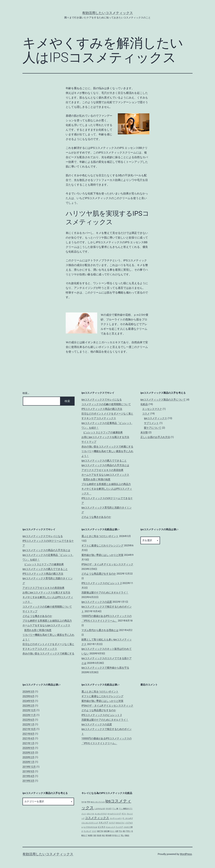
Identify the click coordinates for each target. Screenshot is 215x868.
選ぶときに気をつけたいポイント (100, 536)
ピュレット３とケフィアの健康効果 (103, 432)
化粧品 (144, 404)
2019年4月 (28, 776)
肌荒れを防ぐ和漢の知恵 (97, 479)
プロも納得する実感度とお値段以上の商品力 (106, 484)
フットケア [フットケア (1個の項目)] (119, 827)
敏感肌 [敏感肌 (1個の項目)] (90, 835)
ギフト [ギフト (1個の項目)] (124, 814)
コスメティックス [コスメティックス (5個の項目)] (97, 818)
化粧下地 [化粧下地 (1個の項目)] (100, 831)
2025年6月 (28, 696)
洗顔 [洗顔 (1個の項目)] (95, 835)
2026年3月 (28, 692)
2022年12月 (29, 710)
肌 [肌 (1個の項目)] (113, 835)
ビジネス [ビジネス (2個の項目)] (102, 827)
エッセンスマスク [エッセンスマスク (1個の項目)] (101, 814)
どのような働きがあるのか (96, 517)
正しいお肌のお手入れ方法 (155, 437)
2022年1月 (28, 724)
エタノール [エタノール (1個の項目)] (90, 814)
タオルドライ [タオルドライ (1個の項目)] (120, 823)
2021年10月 (29, 729)
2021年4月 (28, 738)
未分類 (144, 432)
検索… (26, 393)
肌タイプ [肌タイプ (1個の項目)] (117, 835)
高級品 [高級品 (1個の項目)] (127, 835)
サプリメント (151, 423)
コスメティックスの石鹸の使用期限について (106, 404)
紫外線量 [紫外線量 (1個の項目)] (109, 835)
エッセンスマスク (152, 409)
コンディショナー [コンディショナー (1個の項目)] (116, 818)
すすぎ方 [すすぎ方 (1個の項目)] (109, 809)
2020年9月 (28, 748)
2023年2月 (28, 706)
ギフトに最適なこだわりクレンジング (102, 545)
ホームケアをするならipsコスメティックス (105, 475)
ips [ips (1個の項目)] (85, 802)
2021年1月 (28, 743)
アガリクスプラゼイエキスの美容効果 (102, 470)
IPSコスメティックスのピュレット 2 (102, 583)
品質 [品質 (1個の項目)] (117, 831)
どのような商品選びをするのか (99, 574)
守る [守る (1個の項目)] (120, 831)
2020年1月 (28, 762)
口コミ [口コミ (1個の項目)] (112, 831)
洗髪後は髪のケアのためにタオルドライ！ (105, 592)
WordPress (186, 854)
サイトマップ (89, 442)
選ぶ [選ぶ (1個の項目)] (123, 835)
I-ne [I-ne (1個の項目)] (83, 802)
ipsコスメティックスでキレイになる (102, 400)
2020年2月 (28, 757)
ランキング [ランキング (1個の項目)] (87, 831)
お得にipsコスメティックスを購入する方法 (105, 437)
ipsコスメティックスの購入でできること (104, 461)
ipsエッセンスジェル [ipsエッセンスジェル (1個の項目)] (98, 802)
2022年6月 (28, 720)
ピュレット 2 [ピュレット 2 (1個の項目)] (110, 827)
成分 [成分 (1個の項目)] (124, 831)
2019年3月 (28, 781)
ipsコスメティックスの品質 (97, 602)
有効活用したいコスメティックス (108, 13)
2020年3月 (28, 753)
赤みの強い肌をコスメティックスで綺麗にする (107, 447)
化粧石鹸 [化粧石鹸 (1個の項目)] (107, 831)
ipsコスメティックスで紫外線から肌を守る (105, 668)
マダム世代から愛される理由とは (100, 630)
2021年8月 (28, 734)
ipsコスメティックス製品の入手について (163, 400)
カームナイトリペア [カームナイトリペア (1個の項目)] (114, 814)
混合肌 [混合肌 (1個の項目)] (99, 835)
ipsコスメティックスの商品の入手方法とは (105, 465)
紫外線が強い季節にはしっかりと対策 (102, 555)
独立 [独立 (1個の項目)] (104, 835)
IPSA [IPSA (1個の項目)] (89, 802)
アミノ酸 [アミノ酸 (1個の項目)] (115, 809)
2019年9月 (28, 771)
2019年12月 (29, 767)
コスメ (146, 414)
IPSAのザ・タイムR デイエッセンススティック (107, 564)
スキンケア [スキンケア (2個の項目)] (103, 823)
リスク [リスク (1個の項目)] (94, 831)
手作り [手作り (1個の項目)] (128, 831)
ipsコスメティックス (155, 418)
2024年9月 (28, 701)
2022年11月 (29, 715)
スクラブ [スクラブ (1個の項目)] (112, 823)
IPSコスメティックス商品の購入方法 (102, 409)
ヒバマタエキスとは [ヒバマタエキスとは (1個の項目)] (90, 827)
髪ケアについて (153, 428)
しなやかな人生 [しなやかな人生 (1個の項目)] (100, 809)
